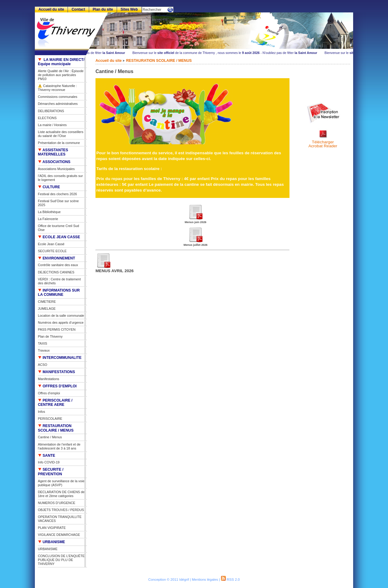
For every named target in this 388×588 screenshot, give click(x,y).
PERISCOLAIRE (50, 419)
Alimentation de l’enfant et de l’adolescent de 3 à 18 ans (59, 446)
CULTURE (49, 187)
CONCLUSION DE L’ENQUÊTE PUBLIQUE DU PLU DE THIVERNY (61, 560)
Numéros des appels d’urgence (61, 322)
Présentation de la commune (59, 143)
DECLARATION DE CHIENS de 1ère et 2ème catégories (61, 494)
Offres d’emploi (49, 393)
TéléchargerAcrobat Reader (323, 144)
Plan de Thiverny (50, 336)
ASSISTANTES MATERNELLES (53, 152)
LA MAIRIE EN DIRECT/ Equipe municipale (61, 62)
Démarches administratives (58, 104)
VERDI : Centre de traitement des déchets (59, 281)
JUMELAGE (47, 309)
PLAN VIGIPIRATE (52, 528)
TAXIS (43, 343)
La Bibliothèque (49, 212)
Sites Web (129, 9)
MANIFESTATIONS (56, 372)
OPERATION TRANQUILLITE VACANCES (60, 519)
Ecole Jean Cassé (51, 244)
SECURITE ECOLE (52, 251)
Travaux (44, 350)
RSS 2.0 (230, 580)
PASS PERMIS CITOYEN (57, 329)
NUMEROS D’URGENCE (57, 503)
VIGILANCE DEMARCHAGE (59, 535)
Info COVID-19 (49, 462)
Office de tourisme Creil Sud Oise (59, 228)
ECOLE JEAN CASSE (59, 237)
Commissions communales (58, 97)
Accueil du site (109, 61)
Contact (78, 9)
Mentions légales (205, 580)
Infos (42, 412)
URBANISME (52, 542)
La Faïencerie (48, 219)
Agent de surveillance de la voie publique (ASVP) (61, 483)
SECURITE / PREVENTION (51, 472)
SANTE (47, 456)
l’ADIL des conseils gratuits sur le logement (60, 178)
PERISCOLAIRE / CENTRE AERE (55, 403)
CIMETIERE (47, 302)
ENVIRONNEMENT (57, 258)
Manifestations (48, 379)
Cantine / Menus (50, 437)
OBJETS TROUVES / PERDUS (61, 510)
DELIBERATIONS (51, 111)
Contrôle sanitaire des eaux (58, 265)
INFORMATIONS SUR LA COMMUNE (59, 293)
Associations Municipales (56, 169)
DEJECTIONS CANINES (56, 272)
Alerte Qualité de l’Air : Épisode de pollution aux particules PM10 (61, 75)
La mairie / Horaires (52, 125)
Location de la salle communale (61, 316)
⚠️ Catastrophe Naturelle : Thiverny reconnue (57, 88)
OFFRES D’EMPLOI (57, 386)
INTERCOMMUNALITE (60, 358)
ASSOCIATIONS (54, 162)
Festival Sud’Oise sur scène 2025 (58, 203)
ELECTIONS (47, 118)
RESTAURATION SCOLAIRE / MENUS (159, 61)
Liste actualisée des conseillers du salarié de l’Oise (61, 134)
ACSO (43, 365)
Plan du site (103, 9)
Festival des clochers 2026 (57, 194)
